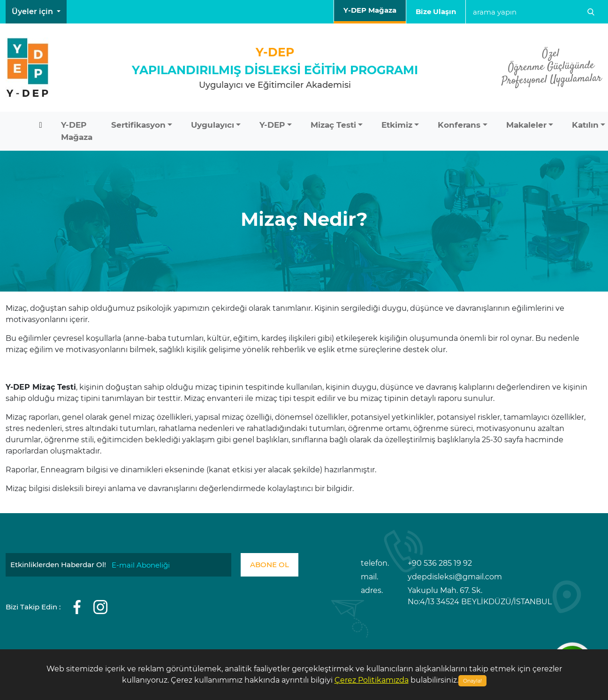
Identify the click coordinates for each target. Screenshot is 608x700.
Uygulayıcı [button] (213, 125)
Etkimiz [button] (397, 125)
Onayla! (472, 681)
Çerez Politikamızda (372, 680)
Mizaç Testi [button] (333, 125)
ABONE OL (270, 565)
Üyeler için (33, 12)
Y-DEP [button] (272, 125)
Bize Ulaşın (436, 12)
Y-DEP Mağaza (370, 10)
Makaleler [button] (526, 125)
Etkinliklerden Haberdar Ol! (58, 565)
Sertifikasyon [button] (138, 125)
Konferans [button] (459, 125)
